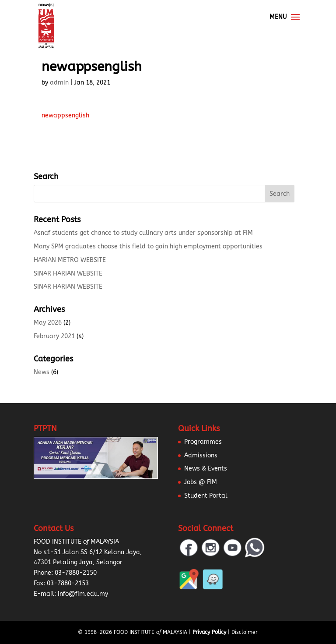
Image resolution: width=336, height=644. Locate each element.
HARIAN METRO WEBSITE (70, 260)
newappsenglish (65, 115)
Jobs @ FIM (201, 482)
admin (59, 83)
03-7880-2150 (76, 573)
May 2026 (48, 323)
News (42, 372)
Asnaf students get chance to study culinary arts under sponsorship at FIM (143, 233)
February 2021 (54, 336)
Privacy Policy (209, 632)
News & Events (206, 469)
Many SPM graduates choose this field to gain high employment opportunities (148, 246)
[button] (17, 626)
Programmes (203, 442)
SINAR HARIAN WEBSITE (68, 274)
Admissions (201, 455)
